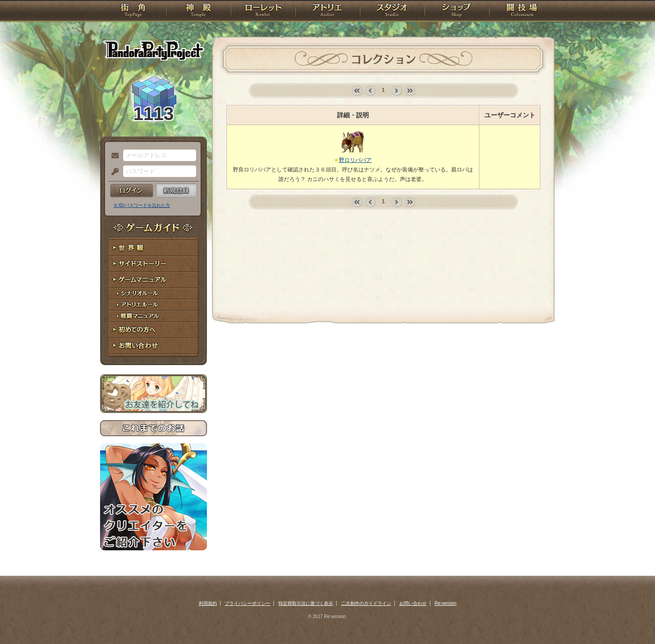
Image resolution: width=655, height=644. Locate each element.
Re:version (446, 603)
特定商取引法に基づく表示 (306, 603)
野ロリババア (355, 160)
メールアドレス (113, 156)
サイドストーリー (154, 264)
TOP (133, 11)
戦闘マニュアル (154, 316)
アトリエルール (154, 305)
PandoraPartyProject (154, 50)
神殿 (198, 11)
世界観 (154, 248)
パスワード (113, 172)
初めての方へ (154, 330)
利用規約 (208, 603)
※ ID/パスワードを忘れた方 (142, 205)
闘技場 (522, 11)
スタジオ (392, 11)
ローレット (263, 11)
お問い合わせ (154, 346)
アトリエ (327, 11)
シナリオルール (154, 294)
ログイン (132, 191)
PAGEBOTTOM (632, 619)
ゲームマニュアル (154, 280)
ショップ (457, 11)
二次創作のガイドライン (366, 603)
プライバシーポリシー (247, 603)
